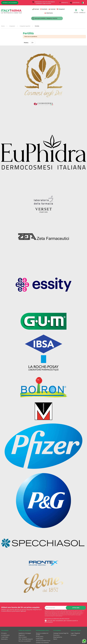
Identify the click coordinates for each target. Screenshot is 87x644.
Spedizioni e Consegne (25, 633)
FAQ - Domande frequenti (26, 639)
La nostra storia (5, 635)
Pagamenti (22, 635)
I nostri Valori (5, 637)
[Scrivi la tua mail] (55, 608)
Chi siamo (4, 633)
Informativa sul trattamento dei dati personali (57, 619)
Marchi (55, 639)
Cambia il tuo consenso (42, 643)
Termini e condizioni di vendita (42, 634)
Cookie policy (40, 639)
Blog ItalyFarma (58, 637)
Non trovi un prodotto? (25, 641)
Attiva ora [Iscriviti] (76, 608)
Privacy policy (40, 637)
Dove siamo (4, 639)
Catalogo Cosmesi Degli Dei (61, 633)
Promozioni (56, 635)
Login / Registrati (75, 633)
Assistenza (76, 3)
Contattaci (74, 635)
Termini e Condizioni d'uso (43, 641)
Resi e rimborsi (23, 637)
